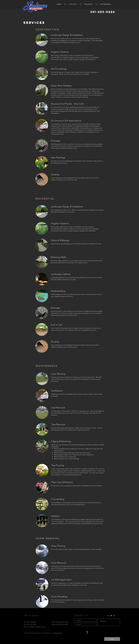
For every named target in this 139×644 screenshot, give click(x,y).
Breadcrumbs (58, 633)
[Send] (112, 639)
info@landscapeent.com (37, 627)
